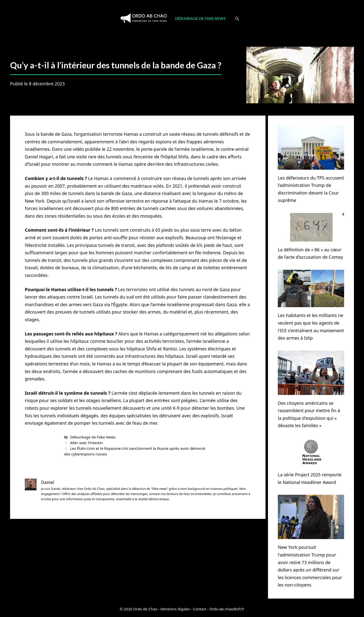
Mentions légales (175, 609)
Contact (200, 609)
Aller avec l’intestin (86, 443)
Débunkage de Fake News (200, 18)
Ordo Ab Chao (145, 609)
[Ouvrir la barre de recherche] (237, 18)
